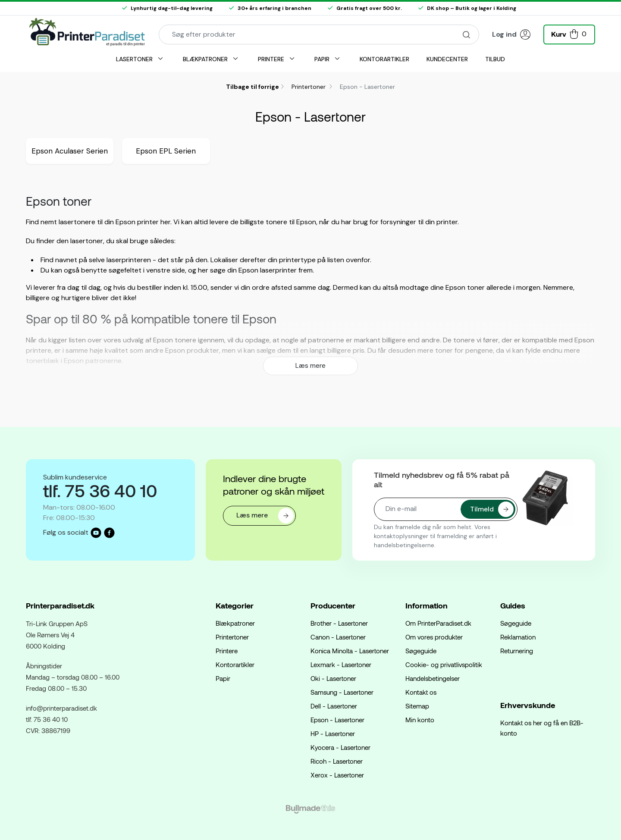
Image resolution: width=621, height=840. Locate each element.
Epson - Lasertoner (337, 720)
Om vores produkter (434, 637)
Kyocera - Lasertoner (340, 747)
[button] (569, 33)
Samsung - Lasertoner (342, 692)
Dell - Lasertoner (334, 706)
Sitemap (417, 706)
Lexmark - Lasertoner (341, 664)
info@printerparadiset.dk (61, 708)
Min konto (420, 720)
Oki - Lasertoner (333, 678)
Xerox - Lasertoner (337, 775)
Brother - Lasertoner (339, 623)
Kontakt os (421, 692)
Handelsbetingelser (433, 678)
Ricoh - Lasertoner (337, 761)
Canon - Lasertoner (338, 637)
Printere (227, 651)
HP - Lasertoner (333, 733)
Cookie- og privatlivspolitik (444, 664)
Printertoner (309, 87)
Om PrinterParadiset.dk (438, 623)
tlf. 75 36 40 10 (47, 719)
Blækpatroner (235, 623)
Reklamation (518, 637)
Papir (223, 678)
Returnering (517, 651)
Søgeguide (421, 651)
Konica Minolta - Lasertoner (350, 651)
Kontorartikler (235, 664)
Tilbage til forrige (252, 87)
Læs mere (310, 366)
